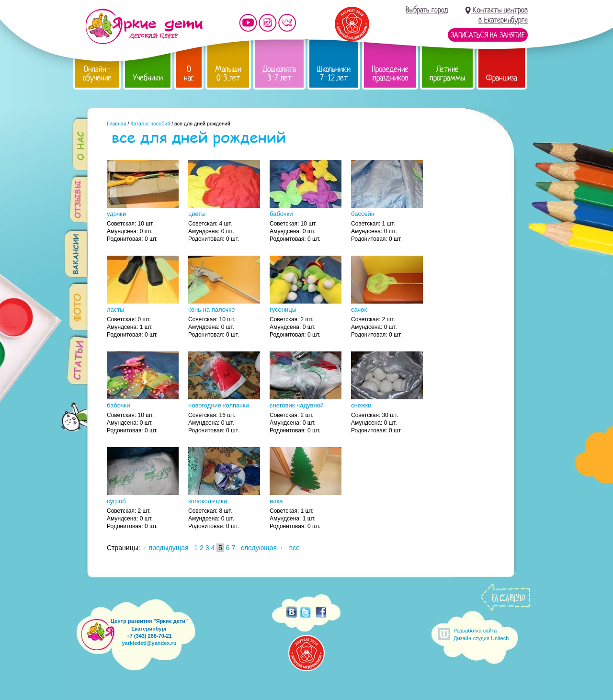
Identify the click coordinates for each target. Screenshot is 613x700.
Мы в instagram (268, 23)
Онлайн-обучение (97, 73)
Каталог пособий (150, 124)
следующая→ (262, 548)
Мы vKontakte (287, 23)
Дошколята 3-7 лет (279, 73)
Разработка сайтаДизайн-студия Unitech (481, 634)
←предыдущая (165, 548)
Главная (117, 124)
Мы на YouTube (248, 23)
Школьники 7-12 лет (334, 73)
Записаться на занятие (488, 35)
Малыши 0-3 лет (228, 73)
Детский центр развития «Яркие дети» (144, 26)
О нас (189, 73)
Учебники (148, 78)
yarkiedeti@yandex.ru (149, 643)
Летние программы (447, 73)
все (295, 548)
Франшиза (502, 78)
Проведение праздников (390, 73)
